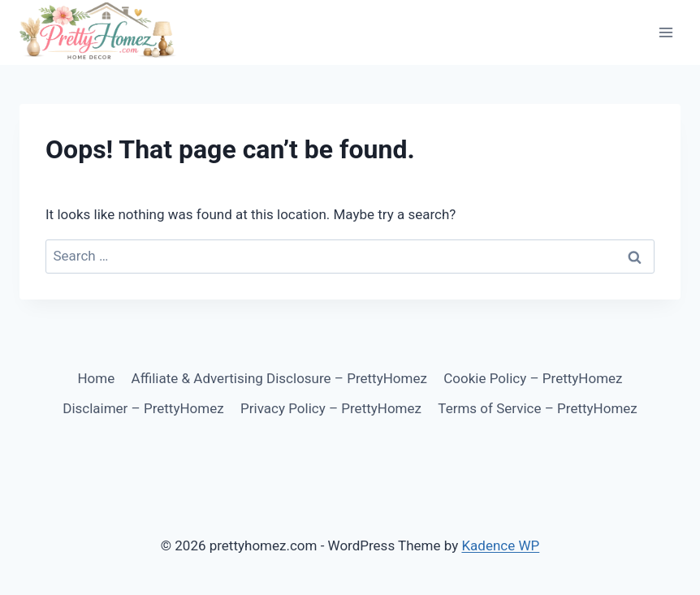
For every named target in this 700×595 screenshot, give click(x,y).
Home (96, 378)
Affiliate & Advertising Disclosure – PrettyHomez (279, 378)
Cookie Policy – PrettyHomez (533, 378)
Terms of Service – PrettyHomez (537, 408)
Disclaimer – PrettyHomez (143, 408)
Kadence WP (500, 545)
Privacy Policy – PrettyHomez (331, 408)
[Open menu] (665, 32)
